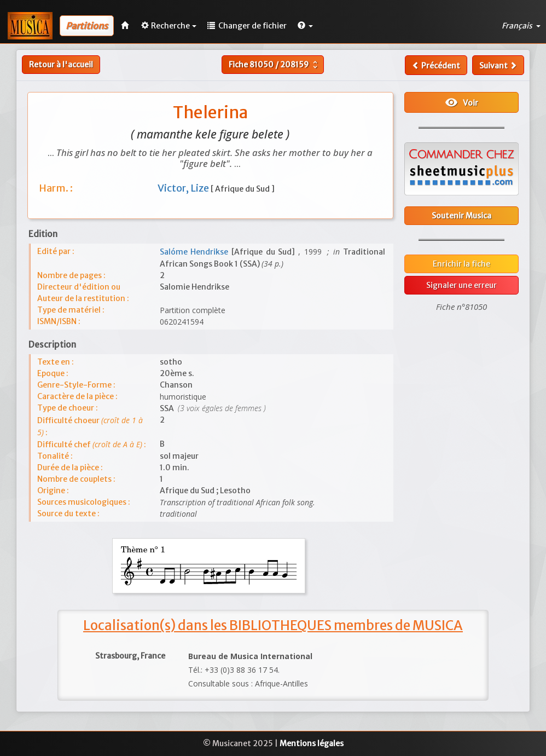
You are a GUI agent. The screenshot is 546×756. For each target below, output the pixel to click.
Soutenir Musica (461, 216)
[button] (305, 26)
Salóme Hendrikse (196, 252)
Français (521, 26)
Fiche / (274, 65)
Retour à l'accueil (61, 65)
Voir (461, 102)
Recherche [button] (169, 26)
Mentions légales (312, 743)
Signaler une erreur (461, 285)
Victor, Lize (184, 188)
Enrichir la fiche (461, 264)
